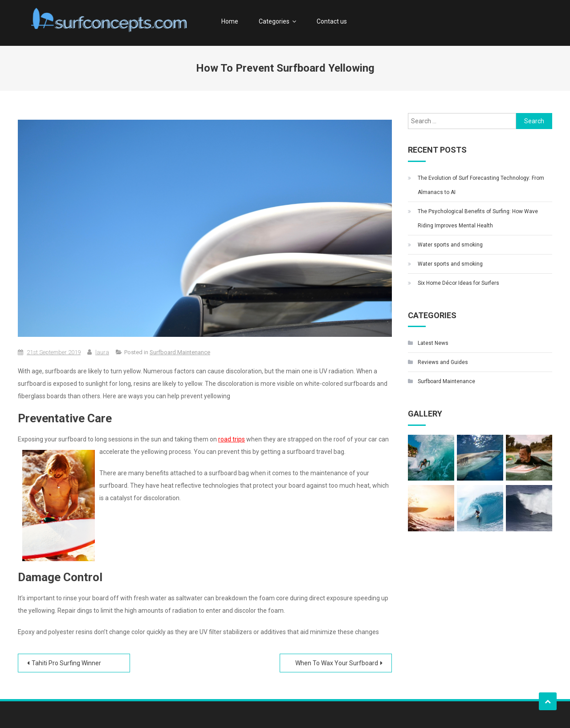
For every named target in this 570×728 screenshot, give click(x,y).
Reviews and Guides (443, 362)
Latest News (433, 343)
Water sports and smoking (450, 245)
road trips (232, 439)
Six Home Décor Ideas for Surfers (458, 283)
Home (230, 21)
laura (102, 352)
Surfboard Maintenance (180, 352)
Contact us (332, 21)
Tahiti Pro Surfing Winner (66, 663)
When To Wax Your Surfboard (337, 663)
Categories (274, 21)
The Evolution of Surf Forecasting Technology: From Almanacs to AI (481, 185)
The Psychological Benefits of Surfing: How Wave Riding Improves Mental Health (478, 218)
